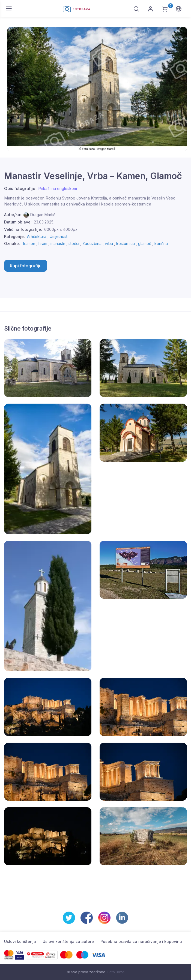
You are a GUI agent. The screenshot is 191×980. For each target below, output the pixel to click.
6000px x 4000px (61, 229)
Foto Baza (116, 972)
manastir (58, 244)
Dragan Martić (43, 215)
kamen (29, 244)
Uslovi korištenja (20, 941)
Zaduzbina (92, 244)
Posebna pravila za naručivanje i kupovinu (141, 941)
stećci (74, 244)
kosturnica (126, 244)
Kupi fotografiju (26, 266)
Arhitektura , (38, 236)
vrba (109, 244)
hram (43, 244)
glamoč (145, 244)
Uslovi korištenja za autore (68, 941)
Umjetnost (59, 236)
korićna (161, 244)
